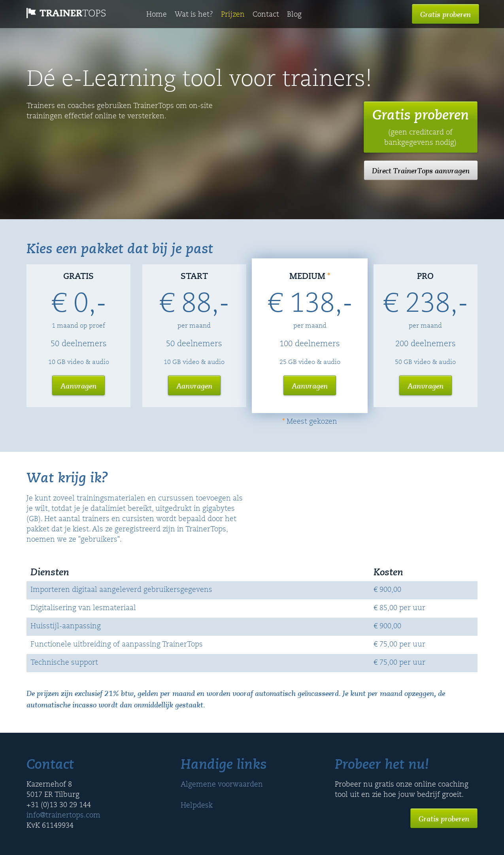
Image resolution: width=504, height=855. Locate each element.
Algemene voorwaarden (222, 785)
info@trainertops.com (63, 816)
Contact (266, 15)
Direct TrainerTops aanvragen (421, 171)
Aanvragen (78, 386)
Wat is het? (194, 15)
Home (157, 15)
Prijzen (233, 15)
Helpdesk (197, 806)
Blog (294, 15)
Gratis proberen (445, 14)
